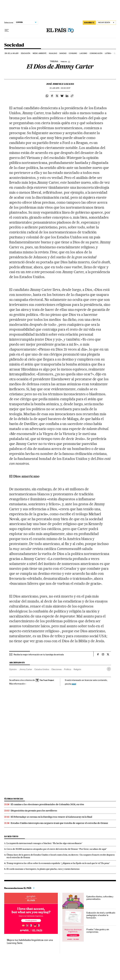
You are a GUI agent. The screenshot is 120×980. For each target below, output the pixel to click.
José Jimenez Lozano (60, 84)
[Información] (69, 62)
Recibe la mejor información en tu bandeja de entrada (39, 655)
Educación (26, 53)
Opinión (13, 669)
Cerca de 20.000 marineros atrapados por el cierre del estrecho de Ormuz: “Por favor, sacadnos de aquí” (57, 849)
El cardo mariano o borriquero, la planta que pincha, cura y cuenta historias (43, 869)
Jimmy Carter (26, 669)
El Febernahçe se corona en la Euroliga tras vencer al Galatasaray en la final (52, 817)
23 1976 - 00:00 (60, 88)
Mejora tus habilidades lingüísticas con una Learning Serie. (30, 941)
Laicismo (83, 53)
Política (68, 669)
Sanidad (63, 53)
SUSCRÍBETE (89, 23)
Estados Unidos (42, 669)
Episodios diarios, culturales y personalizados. (100, 898)
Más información (18, 684)
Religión (77, 669)
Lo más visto (11, 836)
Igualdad (53, 53)
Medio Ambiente (40, 53)
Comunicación (96, 53)
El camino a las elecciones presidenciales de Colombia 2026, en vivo (47, 804)
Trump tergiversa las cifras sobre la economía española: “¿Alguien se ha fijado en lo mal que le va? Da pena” (58, 863)
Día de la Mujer (12, 53)
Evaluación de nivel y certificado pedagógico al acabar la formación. (101, 915)
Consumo (73, 53)
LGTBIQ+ (108, 53)
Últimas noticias (14, 799)
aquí (74, 684)
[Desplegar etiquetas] (109, 669)
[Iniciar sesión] (106, 23)
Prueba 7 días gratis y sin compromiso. (98, 931)
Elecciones (57, 669)
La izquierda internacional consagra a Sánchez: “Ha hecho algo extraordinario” (45, 843)
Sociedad (14, 45)
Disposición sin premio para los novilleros (34, 811)
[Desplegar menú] (7, 30)
